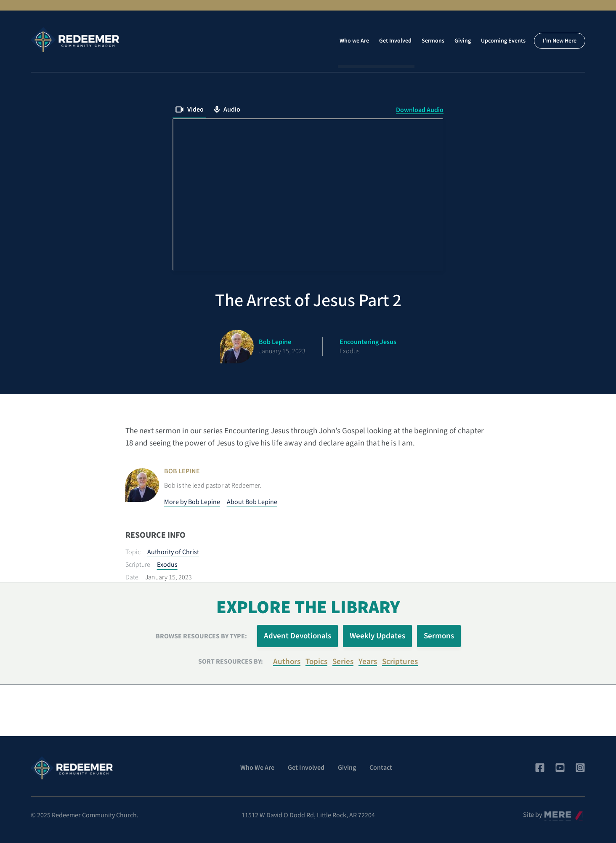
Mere (551, 813)
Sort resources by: (231, 662)
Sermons (433, 41)
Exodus (167, 565)
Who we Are (354, 41)
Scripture (138, 565)
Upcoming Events (503, 41)
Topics (316, 662)
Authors (287, 662)
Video (189, 109)
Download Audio (420, 110)
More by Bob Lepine (192, 502)
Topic (133, 552)
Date (132, 577)
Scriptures (400, 662)
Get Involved (395, 41)
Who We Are (257, 768)
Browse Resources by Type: (201, 636)
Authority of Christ (173, 552)
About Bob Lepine (252, 502)
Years (368, 662)
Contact (381, 768)
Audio (227, 109)
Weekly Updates (377, 636)
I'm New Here (560, 41)
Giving (463, 41)
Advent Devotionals (297, 636)
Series (343, 662)
